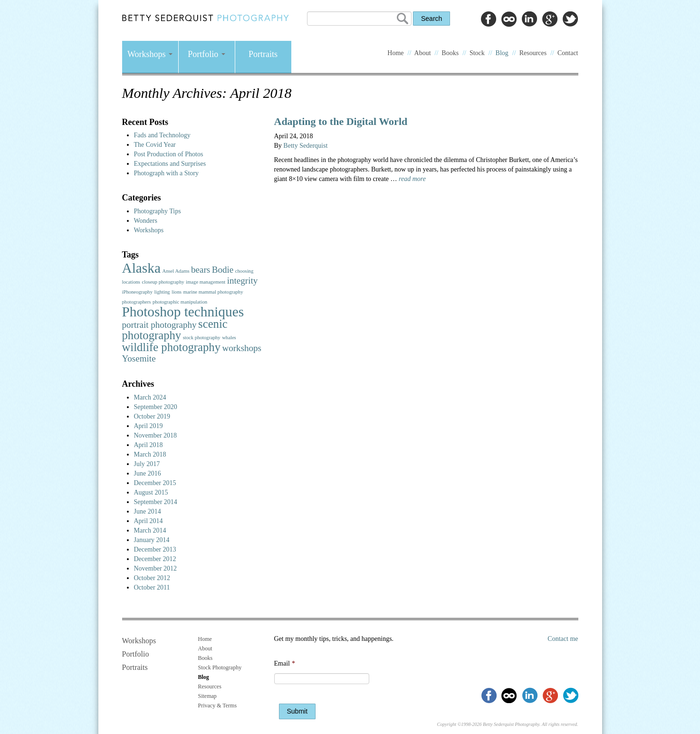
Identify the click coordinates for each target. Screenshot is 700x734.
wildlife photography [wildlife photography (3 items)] (171, 347)
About (423, 53)
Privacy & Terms (218, 705)
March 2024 (150, 397)
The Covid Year (155, 145)
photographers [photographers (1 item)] (137, 302)
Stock (477, 53)
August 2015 (151, 492)
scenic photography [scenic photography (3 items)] (175, 329)
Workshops (150, 54)
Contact (568, 53)
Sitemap (207, 696)
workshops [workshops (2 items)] (242, 348)
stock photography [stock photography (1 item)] (202, 338)
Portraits (263, 54)
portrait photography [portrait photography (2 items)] (159, 325)
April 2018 (149, 445)
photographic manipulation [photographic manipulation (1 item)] (180, 302)
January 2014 (152, 540)
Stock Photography (220, 667)
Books (450, 53)
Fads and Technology (162, 135)
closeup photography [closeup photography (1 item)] (163, 282)
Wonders (146, 221)
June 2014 (148, 511)
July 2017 (147, 464)
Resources (533, 53)
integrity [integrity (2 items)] (243, 281)
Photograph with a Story (167, 173)
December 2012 (155, 559)
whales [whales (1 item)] (229, 338)
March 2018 (150, 454)
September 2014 (156, 502)
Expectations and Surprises (170, 164)
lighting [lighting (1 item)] (162, 292)
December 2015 (155, 483)
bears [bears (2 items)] (201, 270)
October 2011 (152, 587)
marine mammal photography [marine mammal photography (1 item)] (213, 292)
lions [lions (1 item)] (177, 292)
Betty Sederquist (305, 146)
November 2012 (156, 568)
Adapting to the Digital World (341, 121)
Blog (502, 53)
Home (395, 53)
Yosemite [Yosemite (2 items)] (139, 358)
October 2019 (152, 416)
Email (285, 663)
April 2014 (149, 521)
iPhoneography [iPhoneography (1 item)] (138, 292)
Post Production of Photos (169, 154)
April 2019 (149, 426)
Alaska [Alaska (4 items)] (141, 268)
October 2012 (152, 578)
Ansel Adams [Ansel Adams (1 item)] (176, 271)
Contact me (563, 639)
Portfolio (206, 54)
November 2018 (156, 435)
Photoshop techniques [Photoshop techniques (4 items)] (183, 312)
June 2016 (148, 473)
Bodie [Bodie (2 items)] (223, 270)
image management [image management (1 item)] (206, 282)
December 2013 (155, 549)
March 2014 (150, 530)
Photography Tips (158, 211)
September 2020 (156, 407)
